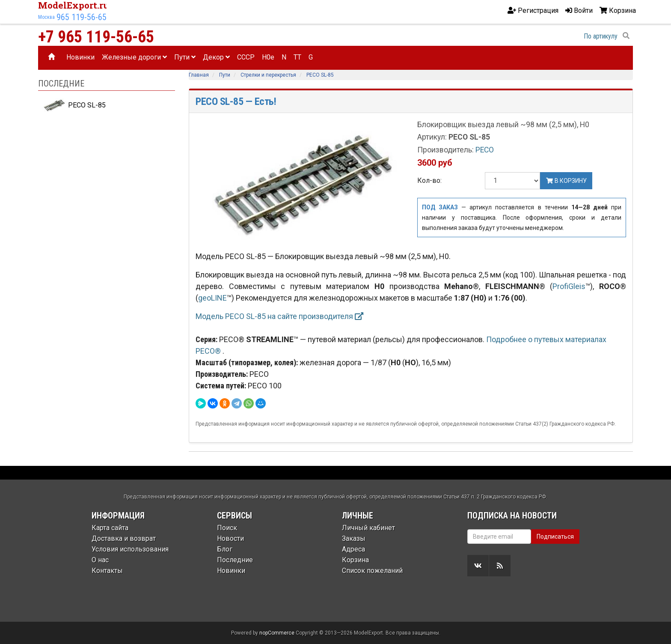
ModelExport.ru (74, 5)
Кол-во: (429, 180)
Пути (185, 57)
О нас (100, 560)
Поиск (227, 528)
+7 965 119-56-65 (96, 37)
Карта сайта (110, 528)
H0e (268, 57)
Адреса (353, 549)
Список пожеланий (372, 571)
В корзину (566, 181)
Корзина (355, 560)
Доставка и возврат (124, 538)
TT (297, 57)
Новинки (80, 57)
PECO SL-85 (74, 105)
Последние (235, 560)
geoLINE (212, 298)
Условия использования (130, 549)
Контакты (107, 571)
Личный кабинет (368, 528)
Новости (230, 538)
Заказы (354, 538)
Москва (46, 17)
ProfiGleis (569, 286)
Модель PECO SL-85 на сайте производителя (279, 316)
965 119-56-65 (82, 17)
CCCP (246, 57)
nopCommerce (277, 633)
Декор (216, 57)
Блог (225, 549)
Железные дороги (134, 57)
